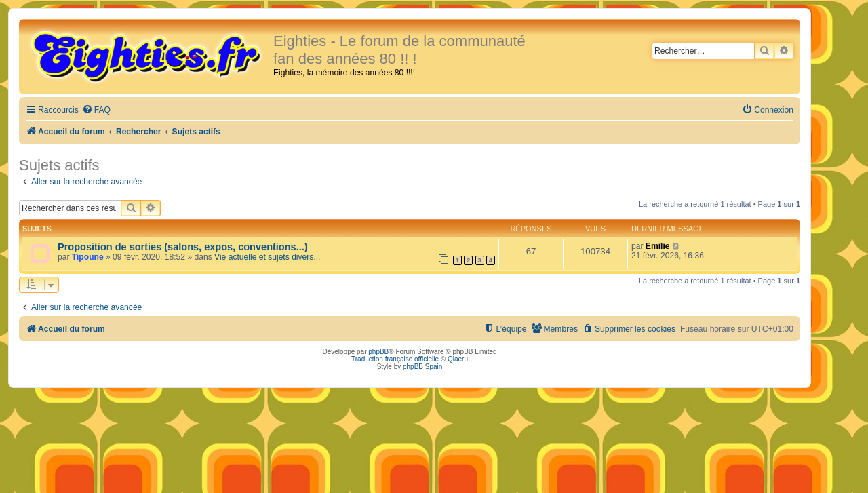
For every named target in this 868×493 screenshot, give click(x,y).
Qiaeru (458, 359)
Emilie (658, 246)
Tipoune (88, 257)
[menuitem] (96, 110)
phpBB (378, 352)
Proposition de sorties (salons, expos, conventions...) (183, 247)
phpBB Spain (422, 367)
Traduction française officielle (395, 359)
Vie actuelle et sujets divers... (267, 257)
